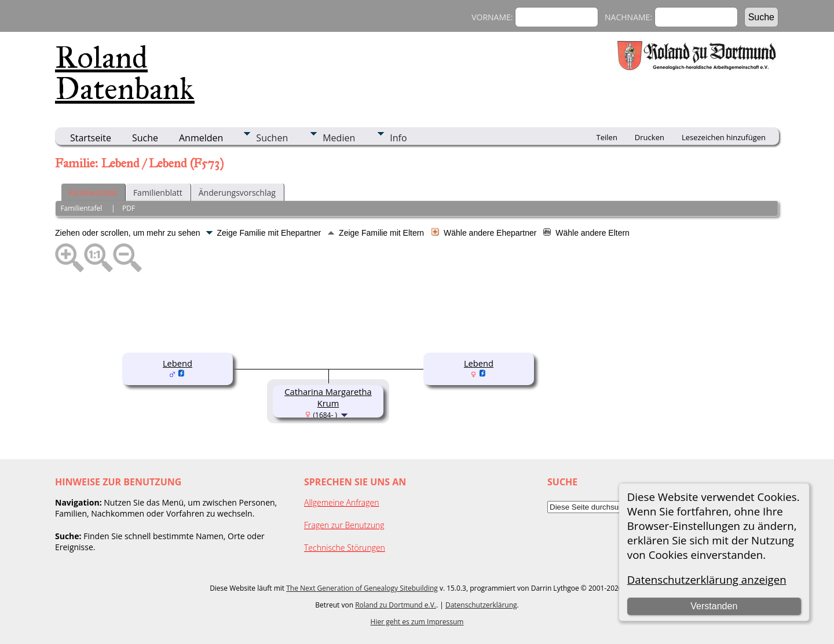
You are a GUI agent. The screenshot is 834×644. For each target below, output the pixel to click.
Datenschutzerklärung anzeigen (707, 579)
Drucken (650, 137)
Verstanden (714, 606)
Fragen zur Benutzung (344, 525)
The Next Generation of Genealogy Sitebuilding (362, 588)
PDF (129, 208)
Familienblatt (158, 193)
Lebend (178, 363)
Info (398, 138)
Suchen (272, 138)
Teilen (607, 137)
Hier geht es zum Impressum (417, 622)
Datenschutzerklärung (481, 605)
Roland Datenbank (125, 73)
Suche (145, 138)
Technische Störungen (345, 548)
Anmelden (201, 138)
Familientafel (93, 193)
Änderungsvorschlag (237, 193)
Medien (339, 138)
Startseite (91, 138)
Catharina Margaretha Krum (328, 397)
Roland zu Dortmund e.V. (396, 605)
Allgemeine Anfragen (342, 502)
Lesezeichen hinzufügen (724, 137)
